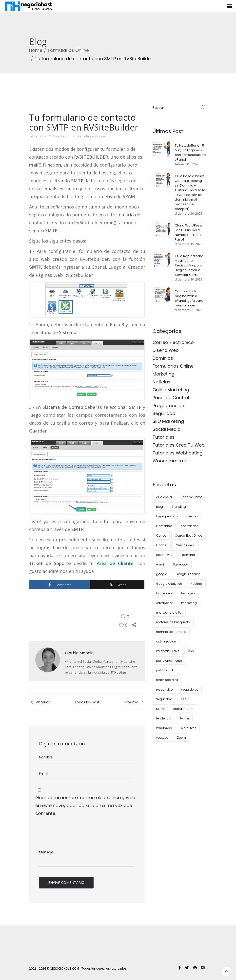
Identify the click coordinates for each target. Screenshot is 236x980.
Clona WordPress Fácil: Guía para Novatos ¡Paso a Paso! (189, 232)
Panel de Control (171, 398)
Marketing (163, 374)
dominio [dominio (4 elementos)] (188, 555)
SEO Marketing (168, 421)
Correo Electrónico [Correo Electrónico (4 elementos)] (188, 536)
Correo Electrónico (173, 342)
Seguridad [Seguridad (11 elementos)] (164, 699)
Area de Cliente (115, 563)
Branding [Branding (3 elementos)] (179, 507)
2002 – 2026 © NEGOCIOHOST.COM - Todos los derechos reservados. (78, 969)
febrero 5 (36, 136)
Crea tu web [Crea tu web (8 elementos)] (185, 545)
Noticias (161, 382)
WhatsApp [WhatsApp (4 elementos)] (164, 728)
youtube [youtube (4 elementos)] (162, 738)
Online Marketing (171, 390)
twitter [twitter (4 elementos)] (185, 718)
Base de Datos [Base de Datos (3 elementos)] (191, 497)
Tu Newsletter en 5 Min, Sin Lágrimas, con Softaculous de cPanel (190, 152)
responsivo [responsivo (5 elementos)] (164, 689)
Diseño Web (166, 350)
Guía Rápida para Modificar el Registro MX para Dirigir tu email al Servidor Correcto (189, 265)
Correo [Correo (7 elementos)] (161, 536)
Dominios (163, 358)
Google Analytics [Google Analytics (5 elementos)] (169, 584)
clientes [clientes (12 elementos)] (192, 516)
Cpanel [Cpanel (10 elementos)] (162, 545)
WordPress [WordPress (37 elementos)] (188, 728)
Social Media (167, 429)
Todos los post (87, 702)
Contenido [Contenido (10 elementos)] (164, 526)
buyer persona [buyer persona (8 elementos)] (167, 516)
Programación (168, 405)
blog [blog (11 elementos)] (159, 507)
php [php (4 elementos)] (191, 651)
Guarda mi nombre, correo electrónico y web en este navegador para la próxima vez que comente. (85, 805)
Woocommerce (170, 461)
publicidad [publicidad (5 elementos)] (164, 670)
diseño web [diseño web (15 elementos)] (165, 555)
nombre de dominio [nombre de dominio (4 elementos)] (171, 632)
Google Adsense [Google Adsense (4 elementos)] (188, 574)
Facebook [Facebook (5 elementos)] (181, 564)
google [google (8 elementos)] (161, 574)
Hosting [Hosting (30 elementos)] (196, 584)
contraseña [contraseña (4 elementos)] (190, 526)
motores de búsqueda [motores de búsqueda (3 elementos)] (173, 622)
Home (36, 50)
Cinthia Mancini (60, 136)
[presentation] (73, 833)
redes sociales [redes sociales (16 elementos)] (167, 680)
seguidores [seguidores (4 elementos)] (190, 689)
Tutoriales (164, 437)
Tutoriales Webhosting (177, 453)
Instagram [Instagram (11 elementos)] (189, 593)
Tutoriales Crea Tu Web (179, 445)
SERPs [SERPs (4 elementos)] (160, 709)
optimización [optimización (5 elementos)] (166, 641)
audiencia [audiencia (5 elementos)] (164, 497)
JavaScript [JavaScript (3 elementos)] (164, 603)
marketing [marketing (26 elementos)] (189, 603)
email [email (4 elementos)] (160, 564)
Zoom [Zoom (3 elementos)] (181, 738)
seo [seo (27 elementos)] (184, 699)
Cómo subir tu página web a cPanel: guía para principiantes (189, 298)
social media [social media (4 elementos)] (183, 709)
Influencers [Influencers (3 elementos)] (164, 593)
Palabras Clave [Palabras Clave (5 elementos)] (168, 651)
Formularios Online (68, 50)
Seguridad (164, 413)
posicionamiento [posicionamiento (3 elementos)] (169, 661)
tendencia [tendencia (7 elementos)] (164, 718)
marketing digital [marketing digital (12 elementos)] (169, 612)
